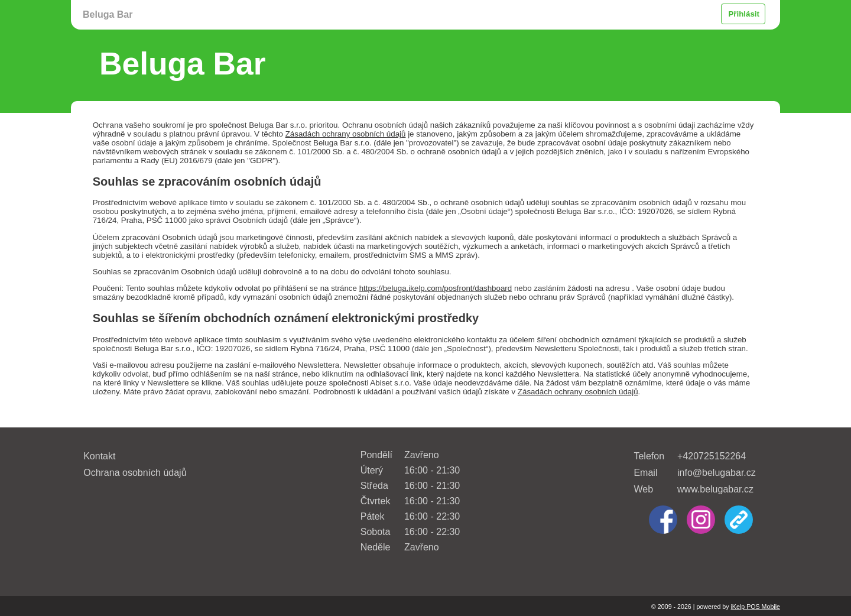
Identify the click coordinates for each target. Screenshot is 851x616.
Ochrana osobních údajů (135, 473)
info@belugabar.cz (717, 473)
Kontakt (99, 456)
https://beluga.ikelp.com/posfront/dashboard (436, 288)
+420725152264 (712, 456)
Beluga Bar (108, 14)
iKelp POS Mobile (755, 607)
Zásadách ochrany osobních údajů (346, 134)
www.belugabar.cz (715, 489)
